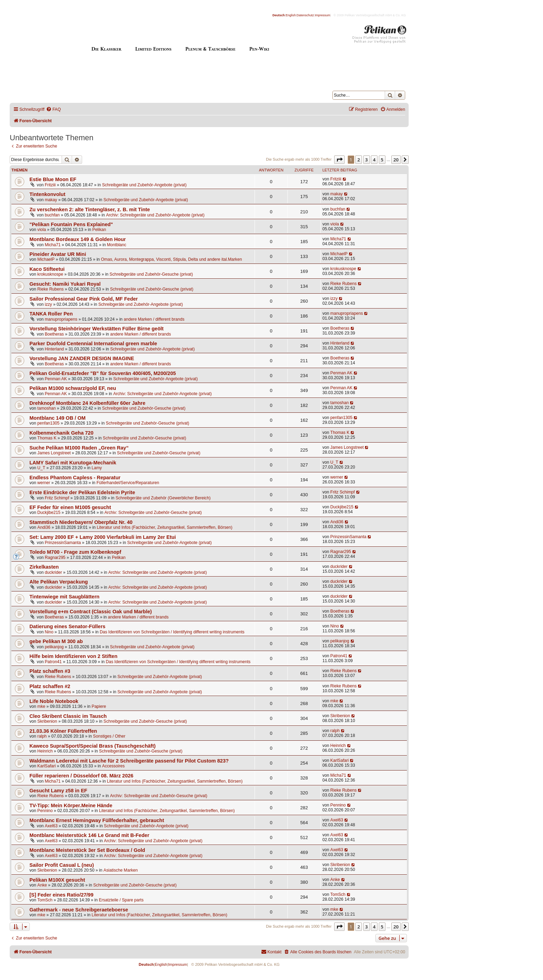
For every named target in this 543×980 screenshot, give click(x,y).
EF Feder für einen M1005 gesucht (70, 507)
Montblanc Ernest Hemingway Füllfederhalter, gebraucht (97, 820)
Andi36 (44, 527)
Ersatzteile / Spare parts (121, 900)
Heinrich (45, 751)
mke (41, 706)
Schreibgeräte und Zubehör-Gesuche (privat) (151, 274)
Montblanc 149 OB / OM (57, 418)
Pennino (45, 811)
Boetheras (54, 334)
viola (42, 230)
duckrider (53, 572)
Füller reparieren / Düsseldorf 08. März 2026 (81, 776)
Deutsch (279, 15)
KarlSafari (47, 766)
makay (51, 200)
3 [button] (367, 160)
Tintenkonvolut (47, 194)
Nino (49, 632)
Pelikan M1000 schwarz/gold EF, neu (73, 388)
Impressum (323, 15)
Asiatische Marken (121, 870)
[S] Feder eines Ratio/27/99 (61, 895)
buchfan (52, 215)
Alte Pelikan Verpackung (59, 582)
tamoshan (47, 408)
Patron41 (53, 662)
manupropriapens (61, 319)
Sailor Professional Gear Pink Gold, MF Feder (84, 299)
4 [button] (374, 160)
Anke (42, 885)
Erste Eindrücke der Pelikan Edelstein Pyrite (82, 492)
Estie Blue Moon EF (53, 179)
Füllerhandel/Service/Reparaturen (128, 483)
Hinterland (54, 349)
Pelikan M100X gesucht (57, 880)
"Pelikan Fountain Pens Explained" (71, 224)
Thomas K (47, 438)
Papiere (99, 706)
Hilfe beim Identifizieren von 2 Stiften (73, 656)
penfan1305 (48, 423)
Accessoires (113, 766)
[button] (339, 160)
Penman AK (56, 379)
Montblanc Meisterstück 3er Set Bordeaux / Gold (87, 850)
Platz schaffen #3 (50, 671)
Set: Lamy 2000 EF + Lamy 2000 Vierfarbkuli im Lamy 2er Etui (103, 537)
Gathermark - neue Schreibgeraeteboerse (79, 910)
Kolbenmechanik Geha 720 (61, 433)
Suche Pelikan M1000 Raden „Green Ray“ (79, 448)
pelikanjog (54, 647)
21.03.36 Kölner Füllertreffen (63, 731)
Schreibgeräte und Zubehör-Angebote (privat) (144, 185)
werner (44, 483)
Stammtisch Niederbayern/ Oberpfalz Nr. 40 (81, 522)
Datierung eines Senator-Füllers (67, 626)
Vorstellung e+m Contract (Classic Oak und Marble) (91, 612)
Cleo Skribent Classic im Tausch (68, 716)
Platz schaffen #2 (50, 686)
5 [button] (382, 160)
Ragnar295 (55, 558)
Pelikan (99, 230)
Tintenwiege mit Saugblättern (64, 597)
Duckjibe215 (49, 513)
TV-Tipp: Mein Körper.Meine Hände (71, 805)
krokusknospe (50, 274)
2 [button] (359, 160)
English (291, 15)
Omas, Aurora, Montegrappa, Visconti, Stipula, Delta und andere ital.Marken (171, 259)
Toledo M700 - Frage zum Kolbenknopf (75, 552)
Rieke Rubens (51, 289)
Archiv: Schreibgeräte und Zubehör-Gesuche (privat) (153, 513)
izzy (48, 304)
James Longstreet (54, 453)
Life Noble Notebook (54, 701)
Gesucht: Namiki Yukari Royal (65, 284)
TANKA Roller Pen (51, 314)
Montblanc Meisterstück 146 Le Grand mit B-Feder (89, 835)
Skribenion (47, 721)
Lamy (97, 468)
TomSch (45, 900)
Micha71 (53, 245)
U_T (41, 468)
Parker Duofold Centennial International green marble (93, 344)
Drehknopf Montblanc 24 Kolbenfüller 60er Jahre (87, 403)
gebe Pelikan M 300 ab (56, 641)
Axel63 (51, 826)
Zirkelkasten (44, 567)
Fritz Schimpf (57, 498)
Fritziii (50, 185)
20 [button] (396, 160)
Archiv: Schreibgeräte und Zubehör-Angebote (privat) (155, 215)
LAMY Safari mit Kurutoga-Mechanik (73, 463)
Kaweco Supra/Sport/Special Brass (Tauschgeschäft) (92, 746)
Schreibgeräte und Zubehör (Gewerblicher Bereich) (163, 498)
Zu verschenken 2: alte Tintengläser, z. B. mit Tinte (90, 210)
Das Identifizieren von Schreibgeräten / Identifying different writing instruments (172, 632)
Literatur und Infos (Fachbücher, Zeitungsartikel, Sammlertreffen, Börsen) (164, 527)
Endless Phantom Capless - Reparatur (75, 478)
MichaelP (46, 259)
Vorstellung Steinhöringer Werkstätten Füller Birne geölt (96, 329)
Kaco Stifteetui (47, 269)
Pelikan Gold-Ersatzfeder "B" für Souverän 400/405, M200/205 (103, 373)
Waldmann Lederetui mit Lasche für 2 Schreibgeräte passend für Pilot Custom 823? (129, 761)
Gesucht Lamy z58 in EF (58, 791)
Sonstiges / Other (109, 736)
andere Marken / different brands (154, 319)
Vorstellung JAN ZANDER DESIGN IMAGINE (82, 358)
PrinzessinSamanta (63, 543)
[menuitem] (53, 110)
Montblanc (117, 245)
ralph (42, 736)
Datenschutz (305, 15)
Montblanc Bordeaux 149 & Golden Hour (78, 239)
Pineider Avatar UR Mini (58, 254)
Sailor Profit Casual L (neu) (62, 865)
